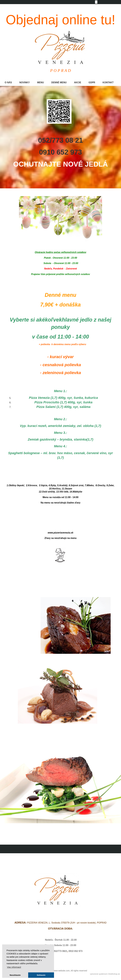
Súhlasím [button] (41, 975)
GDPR (92, 82)
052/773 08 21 (61, 140)
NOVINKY (24, 82)
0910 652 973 (61, 152)
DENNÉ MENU (59, 82)
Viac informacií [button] (14, 967)
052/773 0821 (60, 951)
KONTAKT (108, 82)
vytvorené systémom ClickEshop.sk (105, 974)
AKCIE (78, 82)
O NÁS (8, 82)
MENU (41, 82)
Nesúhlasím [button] (15, 975)
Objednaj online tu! (61, 20)
